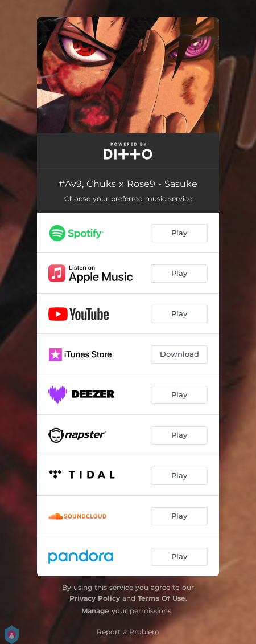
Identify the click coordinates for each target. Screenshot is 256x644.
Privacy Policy (95, 598)
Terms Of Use (162, 598)
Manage (95, 611)
